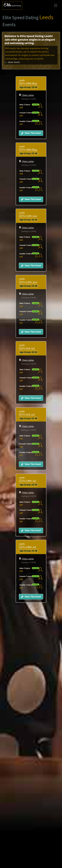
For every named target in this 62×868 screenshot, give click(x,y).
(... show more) (12, 62)
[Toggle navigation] (56, 5)
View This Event (31, 133)
